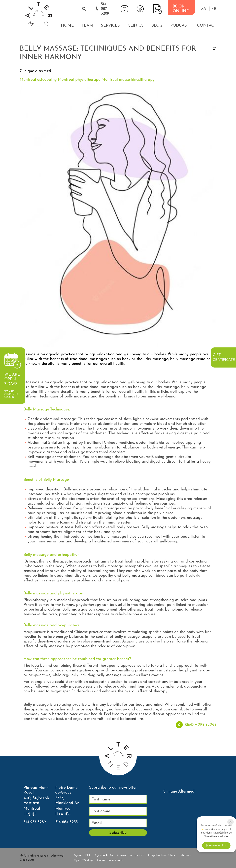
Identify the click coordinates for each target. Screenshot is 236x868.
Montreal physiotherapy (80, 80)
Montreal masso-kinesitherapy (128, 80)
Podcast (180, 26)
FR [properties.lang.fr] (214, 9)
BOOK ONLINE (181, 9)
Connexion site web (110, 860)
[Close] (230, 822)
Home (67, 26)
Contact (207, 26)
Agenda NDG (104, 855)
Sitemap (185, 855)
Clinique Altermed (179, 792)
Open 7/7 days (83, 860)
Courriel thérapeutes (130, 855)
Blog (157, 26)
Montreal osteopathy (38, 80)
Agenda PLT (82, 855)
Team (87, 26)
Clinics (136, 26)
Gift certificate (224, 357)
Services (110, 26)
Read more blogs (201, 725)
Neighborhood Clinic (162, 855)
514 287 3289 (105, 9)
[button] (204, 9)
